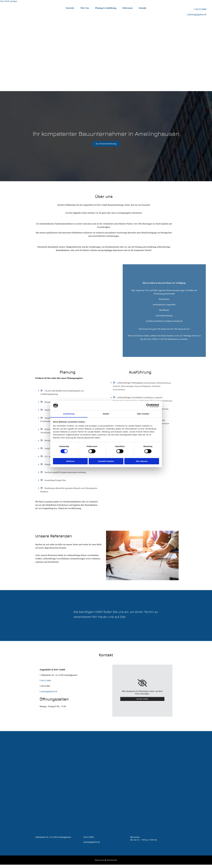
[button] (106, 144)
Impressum (99, 860)
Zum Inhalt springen (9, 1)
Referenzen (128, 8)
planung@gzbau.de (197, 14)
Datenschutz (112, 860)
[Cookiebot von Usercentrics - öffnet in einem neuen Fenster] (148, 406)
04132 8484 (201, 9)
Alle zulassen (142, 461)
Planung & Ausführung (106, 8)
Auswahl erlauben (106, 461)
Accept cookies (142, 699)
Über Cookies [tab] (143, 414)
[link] (142, 683)
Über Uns (85, 8)
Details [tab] (106, 414)
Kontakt (143, 8)
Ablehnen (70, 461)
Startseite (70, 8)
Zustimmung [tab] (69, 414)
